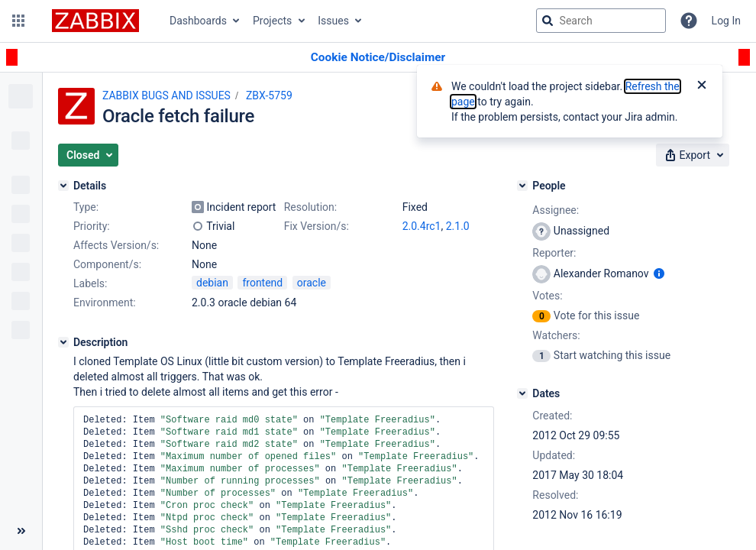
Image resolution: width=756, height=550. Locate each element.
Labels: (90, 283)
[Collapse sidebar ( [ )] (21, 531)
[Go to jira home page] (95, 21)
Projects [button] (272, 21)
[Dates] (522, 393)
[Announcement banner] (378, 58)
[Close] (702, 86)
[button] (18, 21)
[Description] (63, 342)
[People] (522, 186)
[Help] (689, 21)
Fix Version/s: (317, 226)
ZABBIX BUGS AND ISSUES (166, 95)
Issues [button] (333, 21)
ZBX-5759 (269, 95)
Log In (726, 21)
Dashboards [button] (198, 21)
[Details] (63, 186)
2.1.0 (458, 226)
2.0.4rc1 (422, 226)
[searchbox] (601, 21)
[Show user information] (659, 273)
